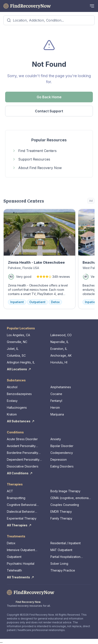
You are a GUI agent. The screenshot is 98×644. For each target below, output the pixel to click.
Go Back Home (49, 97)
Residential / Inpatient (66, 543)
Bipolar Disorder (62, 446)
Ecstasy (12, 401)
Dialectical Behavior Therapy (21, 512)
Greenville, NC (17, 342)
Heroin (55, 407)
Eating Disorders (62, 466)
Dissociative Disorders (23, 466)
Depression (59, 459)
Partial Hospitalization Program (65, 557)
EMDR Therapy (61, 512)
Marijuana (57, 414)
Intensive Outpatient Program (21, 550)
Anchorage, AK (61, 355)
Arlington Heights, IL (21, 362)
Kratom (12, 414)
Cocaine (56, 394)
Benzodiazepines (19, 394)
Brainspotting (16, 498)
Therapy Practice (63, 570)
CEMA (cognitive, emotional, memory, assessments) (70, 498)
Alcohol (12, 387)
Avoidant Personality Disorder (21, 446)
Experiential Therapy (22, 518)
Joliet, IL (13, 349)
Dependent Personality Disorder (23, 460)
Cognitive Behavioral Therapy (22, 505)
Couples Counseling (65, 505)
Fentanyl (56, 401)
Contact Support (49, 111)
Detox (11, 543)
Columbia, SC (16, 355)
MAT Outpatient (61, 550)
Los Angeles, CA (18, 335)
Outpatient (14, 557)
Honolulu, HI (59, 362)
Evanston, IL (59, 349)
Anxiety (56, 439)
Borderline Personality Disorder (23, 453)
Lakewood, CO (61, 335)
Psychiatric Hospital (21, 564)
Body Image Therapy (65, 491)
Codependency (62, 453)
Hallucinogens (17, 407)
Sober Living (59, 564)
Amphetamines (61, 387)
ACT (10, 491)
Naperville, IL (60, 342)
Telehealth (14, 570)
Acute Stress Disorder (22, 439)
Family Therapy (61, 518)
